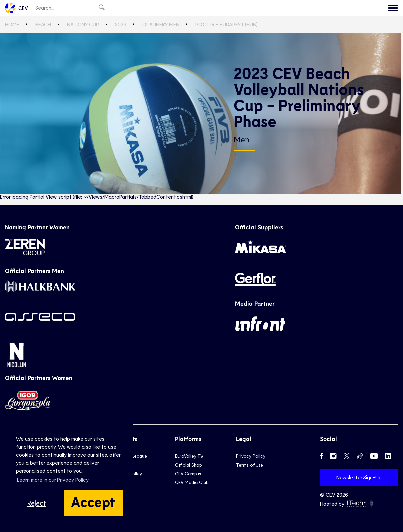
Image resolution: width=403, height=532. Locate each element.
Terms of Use (249, 465)
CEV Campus (188, 473)
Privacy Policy (251, 456)
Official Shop (188, 465)
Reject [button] (37, 503)
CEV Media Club (192, 482)
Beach (43, 24)
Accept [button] (93, 501)
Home (12, 24)
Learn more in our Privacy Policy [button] (53, 479)
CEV (17, 8)
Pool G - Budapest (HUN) (227, 24)
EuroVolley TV (189, 456)
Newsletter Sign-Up (359, 477)
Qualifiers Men (161, 24)
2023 (121, 24)
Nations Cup (83, 24)
